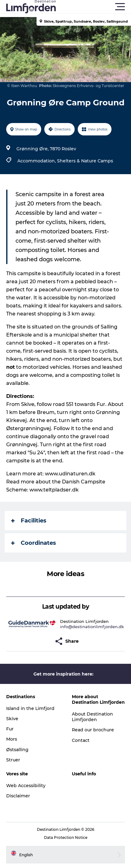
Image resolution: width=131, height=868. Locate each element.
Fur (10, 729)
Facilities (29, 521)
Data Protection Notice (66, 837)
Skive (12, 719)
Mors (12, 739)
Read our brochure (93, 730)
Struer (13, 760)
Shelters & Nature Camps (85, 161)
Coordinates (34, 543)
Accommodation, (37, 161)
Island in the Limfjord (30, 708)
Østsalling (17, 750)
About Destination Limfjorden (92, 717)
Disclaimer (18, 796)
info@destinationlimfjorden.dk (92, 627)
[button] (93, 7)
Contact (81, 740)
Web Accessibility (26, 786)
